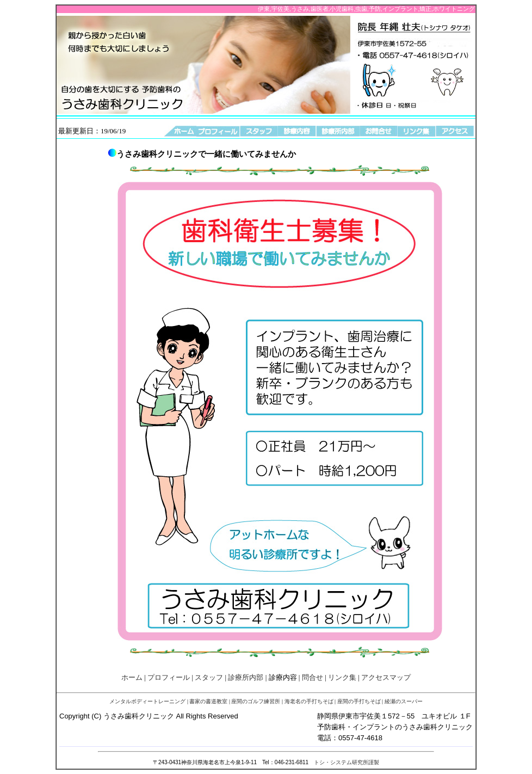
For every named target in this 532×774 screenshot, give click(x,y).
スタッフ (209, 677)
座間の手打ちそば (359, 701)
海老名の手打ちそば (309, 701)
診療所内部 (246, 677)
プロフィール (169, 677)
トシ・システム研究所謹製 (347, 762)
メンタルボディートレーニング (147, 701)
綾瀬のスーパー (404, 701)
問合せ (313, 677)
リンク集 (342, 677)
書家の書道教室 (208, 701)
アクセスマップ (386, 677)
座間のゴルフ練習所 (256, 701)
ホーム (132, 677)
